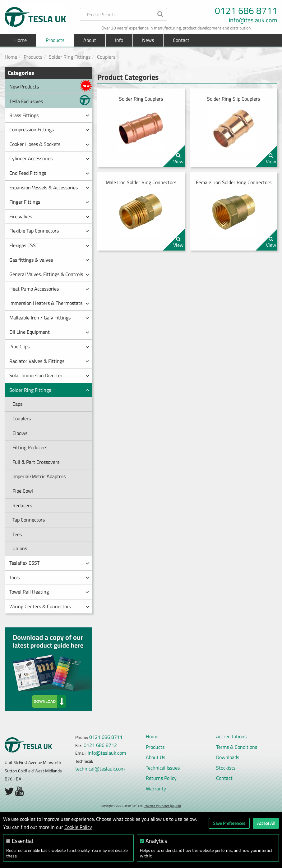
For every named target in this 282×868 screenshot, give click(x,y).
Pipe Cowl (23, 491)
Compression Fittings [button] (49, 129)
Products (33, 57)
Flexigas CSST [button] (49, 245)
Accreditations (231, 736)
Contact (181, 40)
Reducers (22, 505)
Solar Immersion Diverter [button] (49, 375)
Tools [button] (49, 577)
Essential (22, 841)
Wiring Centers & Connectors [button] (49, 606)
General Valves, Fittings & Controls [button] (49, 274)
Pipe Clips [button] (49, 346)
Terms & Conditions (237, 747)
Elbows (20, 433)
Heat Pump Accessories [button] (49, 289)
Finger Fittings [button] (49, 202)
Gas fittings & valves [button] (49, 260)
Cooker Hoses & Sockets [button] (49, 144)
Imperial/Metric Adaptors (39, 476)
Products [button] (55, 40)
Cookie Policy (78, 827)
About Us (155, 757)
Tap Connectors (29, 520)
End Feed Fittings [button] (49, 173)
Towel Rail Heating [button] (49, 592)
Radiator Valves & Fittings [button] (49, 361)
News (148, 40)
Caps (17, 404)
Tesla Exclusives (51, 100)
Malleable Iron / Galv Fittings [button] (49, 318)
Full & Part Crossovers (36, 462)
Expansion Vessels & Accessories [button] (49, 188)
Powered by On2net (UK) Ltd (162, 806)
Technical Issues (163, 768)
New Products (51, 86)
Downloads (228, 757)
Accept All (266, 823)
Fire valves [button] (49, 216)
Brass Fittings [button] (49, 115)
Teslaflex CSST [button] (49, 563)
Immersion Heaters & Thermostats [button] (49, 303)
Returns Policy (161, 778)
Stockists (226, 768)
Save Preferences (229, 823)
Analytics (156, 841)
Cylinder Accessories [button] (49, 158)
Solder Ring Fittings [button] (49, 390)
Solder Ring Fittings (70, 57)
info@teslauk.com (253, 20)
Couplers (106, 57)
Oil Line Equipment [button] (49, 332)
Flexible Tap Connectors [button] (49, 231)
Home (21, 40)
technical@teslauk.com (100, 769)
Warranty (156, 789)
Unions (20, 548)
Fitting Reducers (30, 447)
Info (119, 40)
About (90, 40)
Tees (17, 534)
